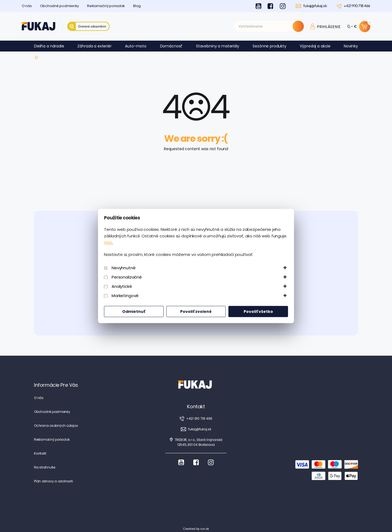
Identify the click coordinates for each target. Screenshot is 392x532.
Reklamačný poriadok (106, 6)
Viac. (109, 243)
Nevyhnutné (124, 268)
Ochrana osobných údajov (56, 426)
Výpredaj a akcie (315, 46)
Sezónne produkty (269, 46)
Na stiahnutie (45, 467)
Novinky (351, 46)
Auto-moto (136, 46)
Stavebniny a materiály (218, 46)
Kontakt (40, 453)
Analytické (122, 287)
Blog (137, 6)
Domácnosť (171, 46)
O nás (27, 6)
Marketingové (125, 296)
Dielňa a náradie (49, 46)
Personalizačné (127, 277)
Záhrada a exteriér (94, 46)
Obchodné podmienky (59, 6)
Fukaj (37, 57)
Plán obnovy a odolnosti (53, 481)
